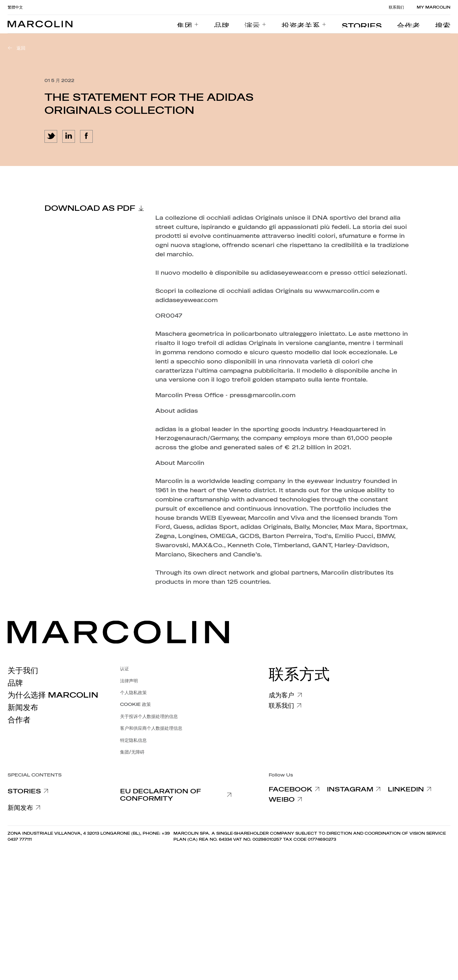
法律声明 (129, 681)
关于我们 (23, 671)
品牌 (15, 683)
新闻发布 (23, 707)
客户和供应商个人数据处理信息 (151, 728)
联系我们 (396, 7)
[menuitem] (239, 24)
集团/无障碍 (132, 752)
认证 (125, 669)
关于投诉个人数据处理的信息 (149, 717)
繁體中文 (15, 7)
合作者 (19, 720)
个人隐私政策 (133, 693)
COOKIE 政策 (135, 704)
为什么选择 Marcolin (53, 695)
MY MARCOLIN (434, 7)
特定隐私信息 (133, 740)
